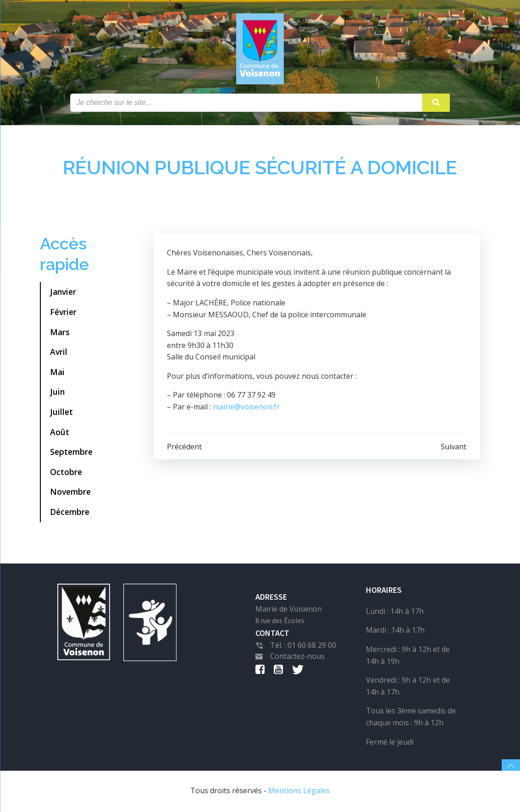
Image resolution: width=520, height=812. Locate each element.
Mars (60, 332)
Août (60, 432)
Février (63, 313)
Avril (59, 353)
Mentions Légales (299, 791)
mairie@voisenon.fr (247, 408)
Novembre (70, 492)
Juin (57, 392)
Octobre (66, 472)
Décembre (70, 513)
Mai (57, 372)
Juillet (61, 413)
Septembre (71, 453)
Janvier (63, 293)
